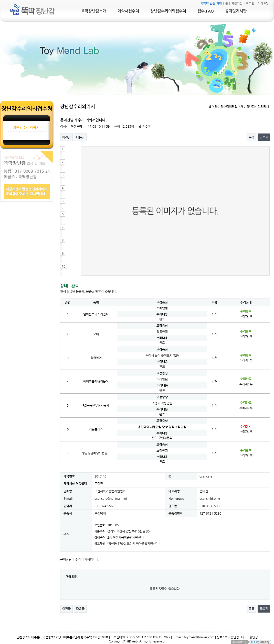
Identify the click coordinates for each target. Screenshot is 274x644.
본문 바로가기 (0, 0)
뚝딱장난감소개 (94, 11)
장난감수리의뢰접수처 (168, 11)
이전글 (66, 137)
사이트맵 (263, 3)
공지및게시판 (236, 11)
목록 (251, 137)
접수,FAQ (206, 11)
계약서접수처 (128, 11)
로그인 (250, 3)
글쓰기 (264, 137)
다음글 (80, 137)
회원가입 (237, 3)
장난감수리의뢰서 (26, 127)
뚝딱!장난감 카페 (211, 3)
